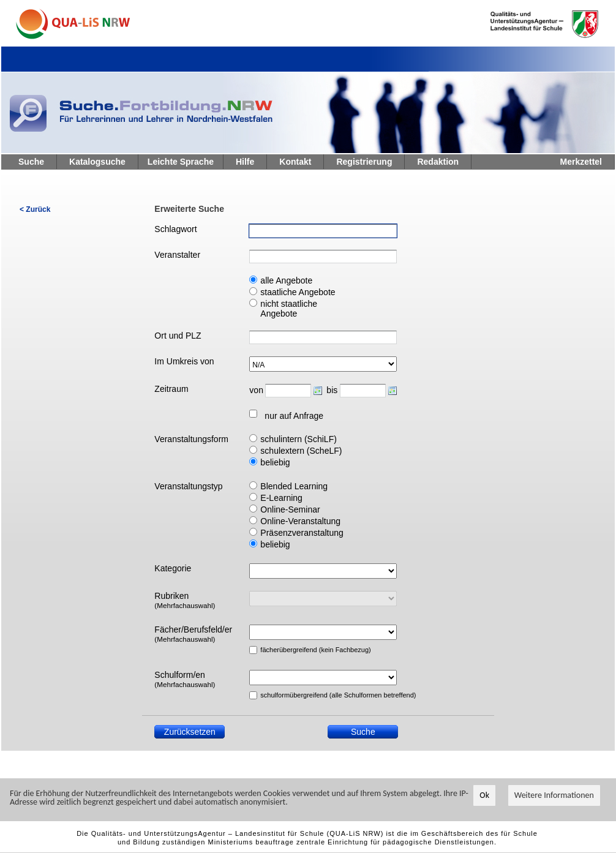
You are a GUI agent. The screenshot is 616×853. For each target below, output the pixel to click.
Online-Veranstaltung (300, 521)
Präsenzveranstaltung (302, 533)
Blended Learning (294, 486)
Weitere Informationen (554, 795)
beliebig (275, 462)
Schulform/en (185, 679)
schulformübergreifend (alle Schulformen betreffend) (308, 695)
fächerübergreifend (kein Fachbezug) (308, 650)
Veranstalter (177, 255)
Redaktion (438, 162)
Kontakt (295, 162)
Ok (484, 795)
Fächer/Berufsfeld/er (193, 634)
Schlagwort (175, 229)
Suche (31, 162)
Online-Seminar (290, 509)
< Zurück (35, 209)
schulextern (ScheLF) (301, 451)
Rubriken (185, 600)
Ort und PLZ (178, 336)
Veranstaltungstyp (188, 486)
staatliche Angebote (298, 292)
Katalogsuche (97, 162)
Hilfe (245, 162)
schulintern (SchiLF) (299, 439)
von (256, 390)
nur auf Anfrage (294, 416)
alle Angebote (286, 280)
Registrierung (364, 162)
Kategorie (173, 568)
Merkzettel (581, 162)
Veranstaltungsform (191, 439)
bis (332, 390)
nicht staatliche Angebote (289, 309)
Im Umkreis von (184, 361)
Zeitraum (171, 389)
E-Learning (281, 498)
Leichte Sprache (181, 162)
